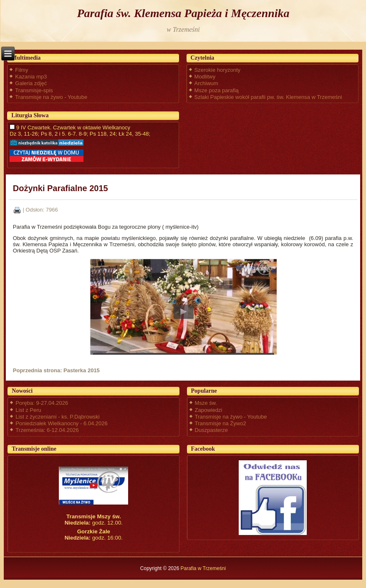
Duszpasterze (211, 430)
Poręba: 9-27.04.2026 (42, 403)
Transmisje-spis (34, 90)
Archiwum (206, 83)
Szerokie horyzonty (218, 70)
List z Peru (28, 410)
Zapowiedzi (209, 410)
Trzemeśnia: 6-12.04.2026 (47, 430)
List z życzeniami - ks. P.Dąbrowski (57, 417)
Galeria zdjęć (31, 83)
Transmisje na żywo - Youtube (51, 97)
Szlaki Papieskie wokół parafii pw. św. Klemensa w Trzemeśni (268, 97)
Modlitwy (205, 77)
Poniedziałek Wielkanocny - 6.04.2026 (61, 423)
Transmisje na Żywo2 (221, 423)
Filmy (21, 70)
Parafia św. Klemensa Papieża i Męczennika (183, 13)
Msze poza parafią (217, 90)
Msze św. (206, 403)
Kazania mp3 (31, 77)
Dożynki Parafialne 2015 (61, 188)
